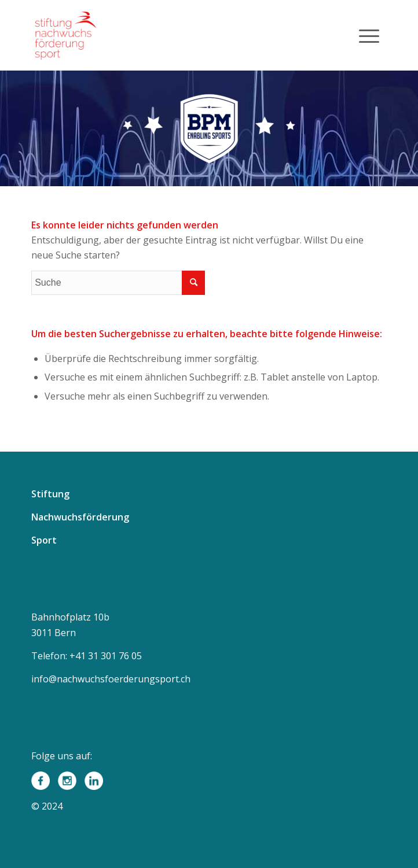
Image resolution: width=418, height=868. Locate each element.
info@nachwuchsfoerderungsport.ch (111, 679)
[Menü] (369, 35)
